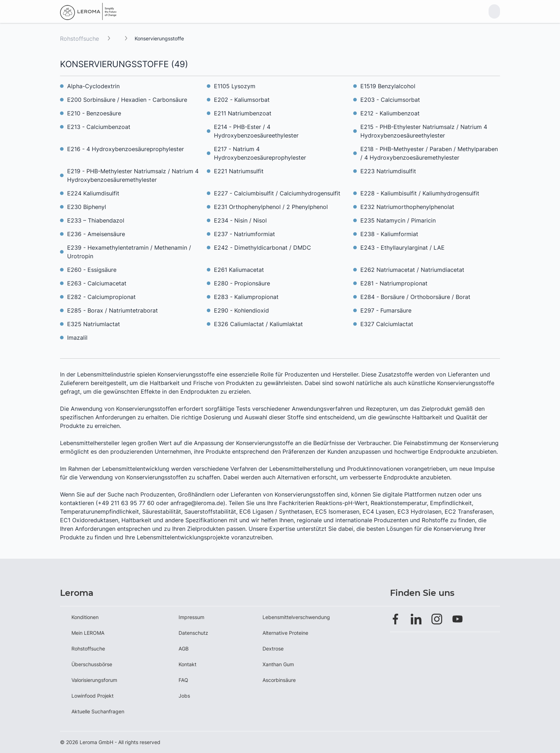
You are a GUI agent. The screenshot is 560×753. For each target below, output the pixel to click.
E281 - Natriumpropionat (394, 283)
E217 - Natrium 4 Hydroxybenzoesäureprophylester (260, 153)
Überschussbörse (92, 664)
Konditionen (85, 617)
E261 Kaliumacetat (239, 270)
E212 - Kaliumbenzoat (390, 113)
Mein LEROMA (88, 633)
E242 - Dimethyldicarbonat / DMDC (262, 248)
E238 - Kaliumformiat (389, 234)
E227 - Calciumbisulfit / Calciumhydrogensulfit (277, 193)
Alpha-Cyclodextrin (93, 86)
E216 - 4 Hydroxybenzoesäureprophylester (126, 149)
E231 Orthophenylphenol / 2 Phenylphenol (271, 207)
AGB (184, 649)
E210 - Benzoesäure (94, 113)
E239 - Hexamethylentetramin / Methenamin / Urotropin (129, 252)
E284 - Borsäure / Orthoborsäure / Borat (415, 297)
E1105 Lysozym (235, 86)
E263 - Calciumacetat (97, 283)
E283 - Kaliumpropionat (246, 297)
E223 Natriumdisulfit (388, 171)
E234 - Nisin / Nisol (240, 220)
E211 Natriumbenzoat (243, 113)
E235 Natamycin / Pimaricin (398, 220)
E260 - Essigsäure (92, 270)
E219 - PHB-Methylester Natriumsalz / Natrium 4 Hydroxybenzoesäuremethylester (133, 175)
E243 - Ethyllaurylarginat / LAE (402, 248)
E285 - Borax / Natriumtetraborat (112, 310)
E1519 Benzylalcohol (388, 86)
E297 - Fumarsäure (386, 310)
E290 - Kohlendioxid (241, 310)
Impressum (191, 617)
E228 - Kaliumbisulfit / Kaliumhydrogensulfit (420, 193)
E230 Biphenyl (87, 207)
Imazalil (77, 338)
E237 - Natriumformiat (244, 234)
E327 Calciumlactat (387, 324)
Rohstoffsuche (79, 39)
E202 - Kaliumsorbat (242, 100)
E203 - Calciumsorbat (390, 100)
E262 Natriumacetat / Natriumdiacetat (412, 270)
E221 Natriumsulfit (239, 171)
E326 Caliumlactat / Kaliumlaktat (258, 324)
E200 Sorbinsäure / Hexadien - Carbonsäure (127, 100)
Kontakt (187, 664)
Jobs (184, 696)
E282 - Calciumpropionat (101, 297)
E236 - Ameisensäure (96, 234)
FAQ (183, 680)
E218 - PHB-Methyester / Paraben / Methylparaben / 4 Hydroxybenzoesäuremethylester (429, 153)
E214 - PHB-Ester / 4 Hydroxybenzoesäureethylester (256, 131)
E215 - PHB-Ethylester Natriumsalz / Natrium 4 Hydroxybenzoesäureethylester (424, 131)
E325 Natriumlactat (94, 324)
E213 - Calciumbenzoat (99, 127)
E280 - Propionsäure (242, 283)
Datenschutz (193, 633)
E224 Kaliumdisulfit (93, 193)
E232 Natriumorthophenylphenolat (407, 207)
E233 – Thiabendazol (96, 220)
